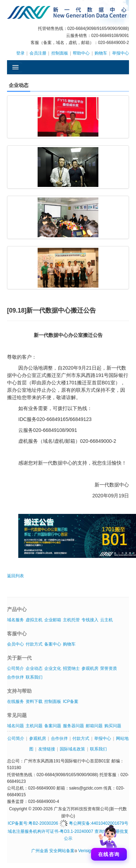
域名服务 (15, 620)
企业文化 (53, 668)
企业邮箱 (53, 620)
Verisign (86, 851)
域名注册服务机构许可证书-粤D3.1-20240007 (50, 831)
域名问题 (15, 726)
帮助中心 (81, 53)
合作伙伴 (15, 677)
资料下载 (34, 702)
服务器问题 (73, 726)
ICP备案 (71, 702)
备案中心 (53, 644)
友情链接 (47, 749)
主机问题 (34, 726)
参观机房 (90, 668)
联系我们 (34, 677)
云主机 (106, 620)
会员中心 (15, 644)
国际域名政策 (72, 749)
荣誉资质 (109, 668)
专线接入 (90, 620)
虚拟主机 (34, 620)
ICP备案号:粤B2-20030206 (33, 823)
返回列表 (15, 576)
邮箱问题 (94, 726)
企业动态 (34, 668)
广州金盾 (40, 851)
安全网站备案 (62, 851)
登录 (20, 53)
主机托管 (71, 620)
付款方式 (34, 644)
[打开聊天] (109, 841)
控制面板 (60, 53)
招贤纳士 (71, 668)
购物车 (101, 53)
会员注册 (38, 53)
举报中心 (121, 53)
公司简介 (15, 668)
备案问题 (53, 726)
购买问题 (113, 726)
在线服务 (15, 702)
